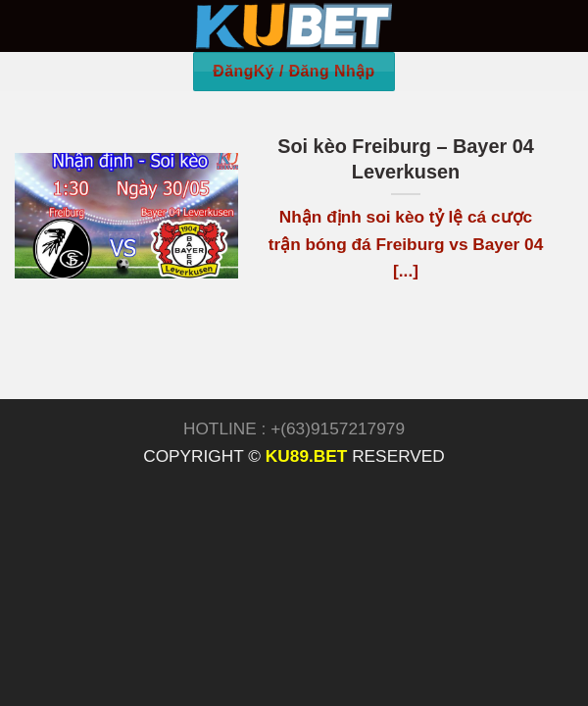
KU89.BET (306, 456)
